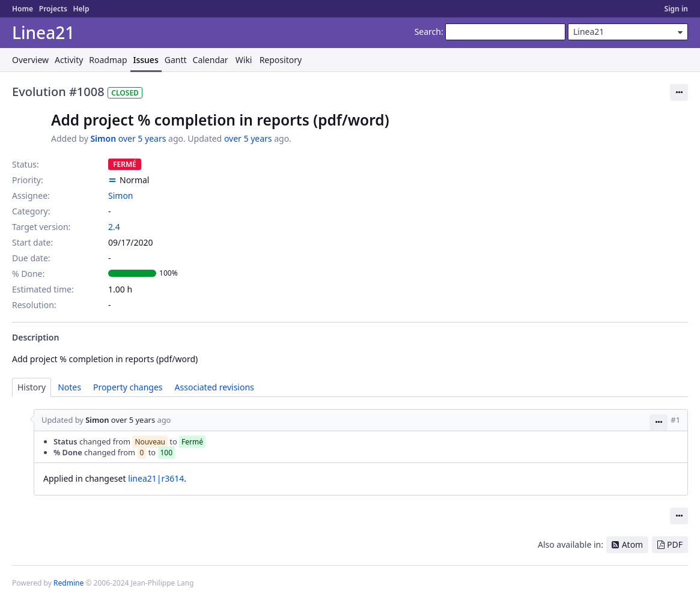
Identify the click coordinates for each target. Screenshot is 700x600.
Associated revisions (215, 387)
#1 (675, 420)
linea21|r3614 (156, 478)
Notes (69, 387)
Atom (633, 544)
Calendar (211, 60)
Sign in (676, 9)
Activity (69, 60)
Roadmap (108, 60)
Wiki (244, 60)
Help (81, 9)
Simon (103, 138)
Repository (281, 60)
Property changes (128, 387)
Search (428, 32)
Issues (146, 60)
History (32, 387)
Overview (30, 60)
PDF (675, 544)
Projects (53, 9)
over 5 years (142, 138)
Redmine (68, 583)
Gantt (176, 60)
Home (23, 9)
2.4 (114, 227)
